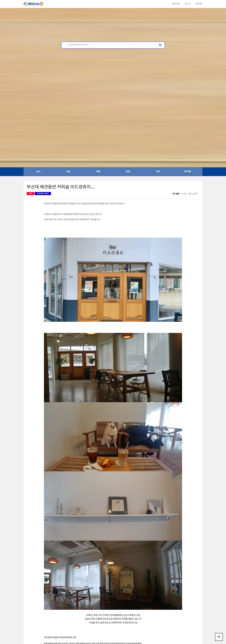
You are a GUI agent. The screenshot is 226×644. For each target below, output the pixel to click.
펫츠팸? (199, 4)
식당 (68, 172)
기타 (158, 172)
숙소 (38, 172)
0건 (184, 194)
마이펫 (188, 172)
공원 (128, 172)
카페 (98, 172)
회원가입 (176, 4)
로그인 (188, 4)
